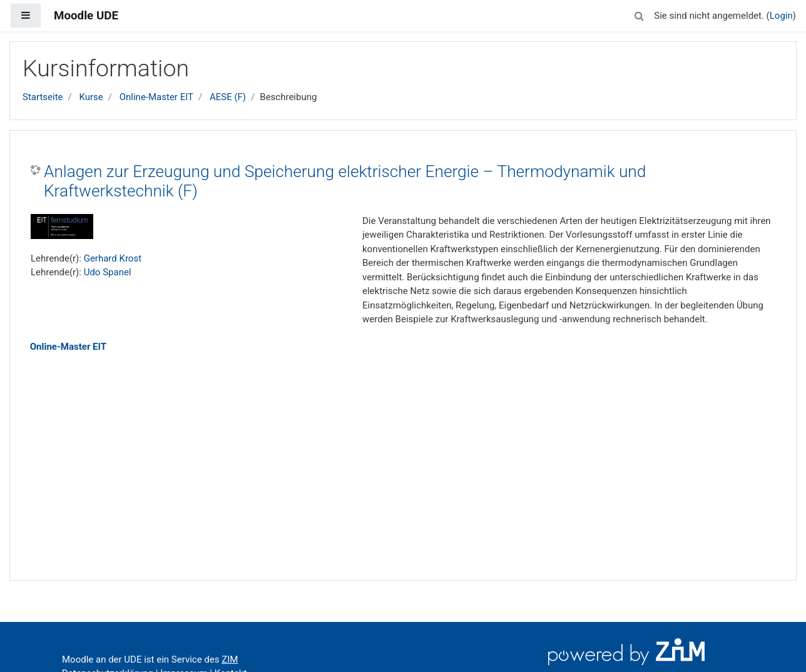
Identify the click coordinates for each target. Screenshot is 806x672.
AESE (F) (228, 97)
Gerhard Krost (113, 258)
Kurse (91, 97)
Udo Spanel (108, 272)
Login (781, 16)
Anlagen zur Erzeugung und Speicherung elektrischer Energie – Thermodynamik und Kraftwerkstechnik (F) (345, 181)
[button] (639, 14)
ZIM (230, 659)
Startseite (43, 97)
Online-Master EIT (156, 97)
